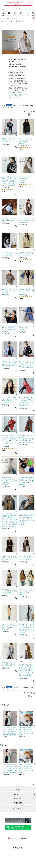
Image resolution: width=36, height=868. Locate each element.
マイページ (28, 14)
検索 (34, 18)
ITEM (18, 790)
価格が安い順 (17, 105)
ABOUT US (18, 794)
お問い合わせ (18, 808)
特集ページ (3, 21)
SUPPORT (18, 803)
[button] (34, 114)
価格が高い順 (25, 105)
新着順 (32, 105)
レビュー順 (10, 108)
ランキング (9, 14)
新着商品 (3, 14)
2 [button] (31, 114)
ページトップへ (33, 785)
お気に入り (21, 14)
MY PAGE (18, 799)
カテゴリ (15, 14)
